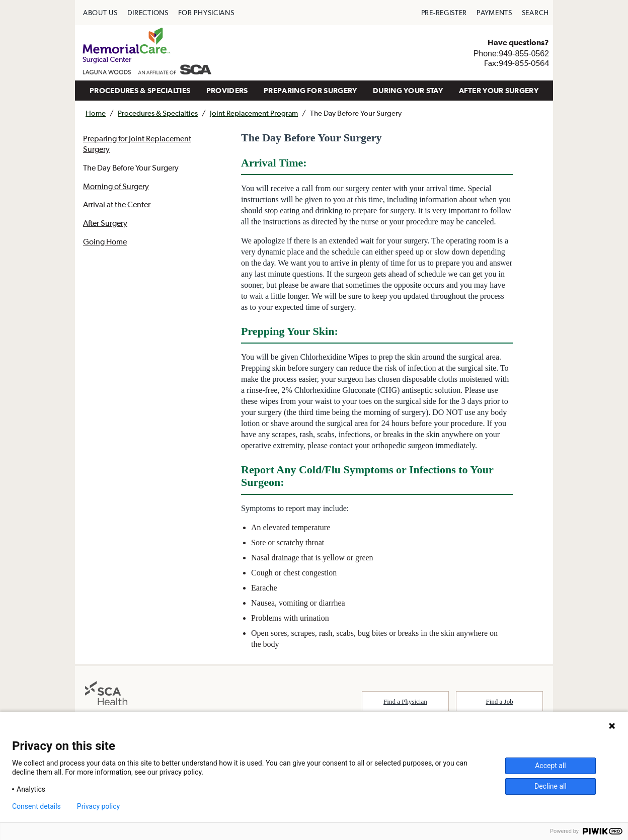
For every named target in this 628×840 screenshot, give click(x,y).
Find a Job (500, 701)
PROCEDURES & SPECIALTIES (140, 90)
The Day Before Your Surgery (131, 167)
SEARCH (535, 13)
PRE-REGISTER (444, 13)
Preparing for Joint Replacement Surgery (137, 144)
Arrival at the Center (117, 204)
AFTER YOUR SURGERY (499, 90)
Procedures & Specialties (158, 113)
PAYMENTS (494, 13)
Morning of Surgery (116, 186)
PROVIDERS (227, 90)
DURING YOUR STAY (408, 90)
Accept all (551, 766)
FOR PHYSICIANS (206, 13)
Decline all (551, 786)
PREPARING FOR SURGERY (310, 90)
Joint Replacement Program (254, 113)
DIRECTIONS (148, 13)
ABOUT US (100, 13)
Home (96, 113)
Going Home (105, 241)
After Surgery (105, 223)
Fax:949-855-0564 (517, 63)
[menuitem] (100, 13)
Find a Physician (405, 701)
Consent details (36, 806)
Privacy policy (98, 806)
